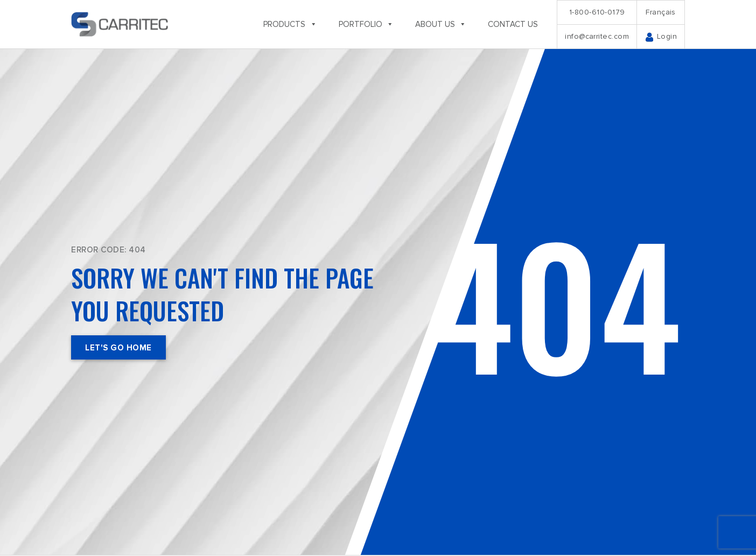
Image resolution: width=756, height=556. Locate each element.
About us (441, 24)
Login (661, 37)
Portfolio (366, 24)
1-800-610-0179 (597, 12)
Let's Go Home (118, 348)
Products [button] (290, 24)
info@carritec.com (597, 36)
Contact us (513, 24)
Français (661, 12)
